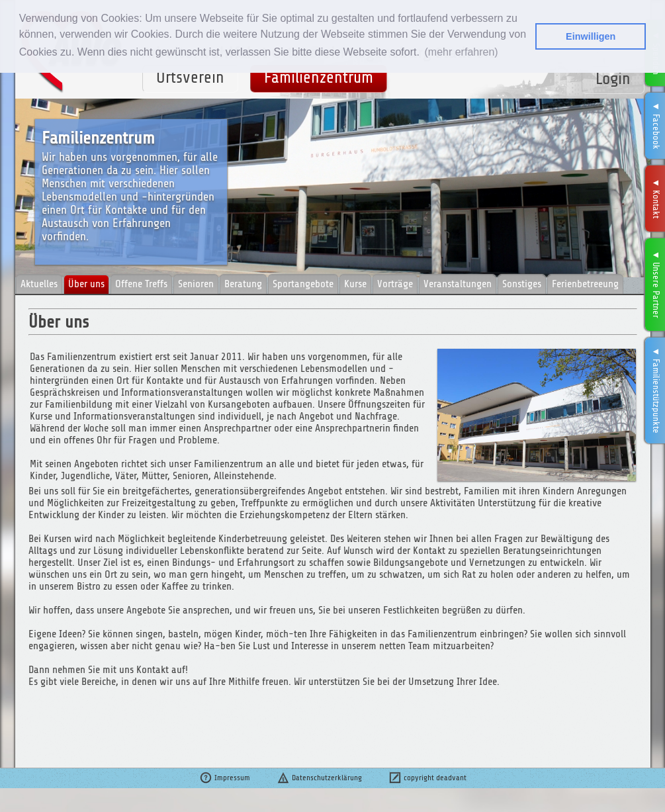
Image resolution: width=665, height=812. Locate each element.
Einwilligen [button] (591, 36)
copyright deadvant (427, 778)
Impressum (225, 778)
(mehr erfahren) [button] (461, 52)
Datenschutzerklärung (319, 778)
